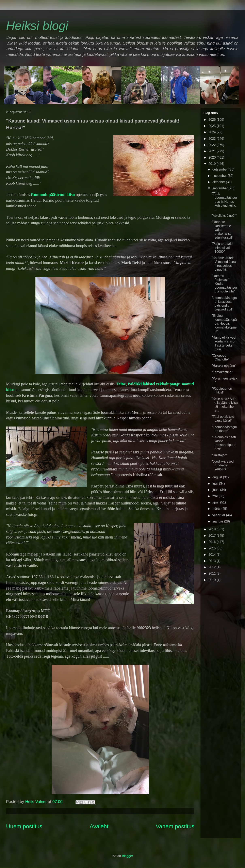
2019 (213, 164)
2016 (213, 542)
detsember (220, 169)
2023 (213, 139)
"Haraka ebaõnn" (224, 366)
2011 (213, 573)
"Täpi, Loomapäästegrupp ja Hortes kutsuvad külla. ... (224, 202)
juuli (216, 484)
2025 (213, 126)
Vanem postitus (175, 826)
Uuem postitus (24, 826)
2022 (213, 145)
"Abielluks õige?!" (224, 216)
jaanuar (218, 521)
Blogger (127, 856)
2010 (213, 580)
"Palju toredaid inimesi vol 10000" (222, 248)
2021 (213, 151)
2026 (213, 120)
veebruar (219, 515)
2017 (213, 536)
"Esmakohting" (222, 372)
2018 (213, 529)
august (218, 477)
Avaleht (99, 826)
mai (215, 496)
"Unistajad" (219, 455)
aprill (216, 502)
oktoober (219, 182)
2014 (213, 555)
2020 (213, 157)
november (220, 176)
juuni (216, 490)
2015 (213, 548)
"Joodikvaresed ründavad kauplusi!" (223, 465)
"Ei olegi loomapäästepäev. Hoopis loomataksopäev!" (224, 323)
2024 (213, 132)
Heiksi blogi (37, 26)
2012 (213, 567)
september (220, 188)
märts (217, 509)
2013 (213, 561)
